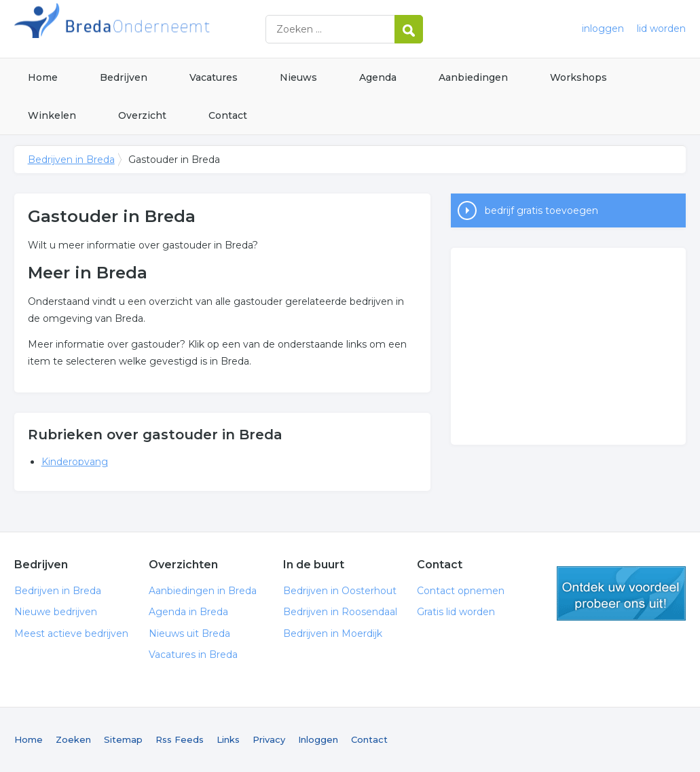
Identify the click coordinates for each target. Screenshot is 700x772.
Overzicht (142, 115)
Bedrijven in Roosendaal (340, 612)
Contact (228, 115)
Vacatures (214, 77)
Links (228, 739)
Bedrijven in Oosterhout (340, 591)
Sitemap (123, 739)
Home (43, 77)
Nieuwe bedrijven (56, 612)
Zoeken (73, 739)
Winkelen (52, 115)
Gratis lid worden (456, 612)
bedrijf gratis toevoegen (541, 210)
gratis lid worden (621, 593)
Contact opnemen (461, 591)
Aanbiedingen (473, 77)
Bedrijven (124, 77)
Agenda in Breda (188, 612)
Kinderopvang (75, 462)
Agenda (378, 77)
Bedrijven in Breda (184, 29)
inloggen (603, 29)
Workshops (578, 77)
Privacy (269, 739)
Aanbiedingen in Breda (203, 591)
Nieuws (298, 77)
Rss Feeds (180, 739)
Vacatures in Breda (193, 655)
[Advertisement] (568, 346)
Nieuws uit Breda (189, 633)
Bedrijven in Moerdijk (333, 633)
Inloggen (318, 739)
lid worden (661, 29)
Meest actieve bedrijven (71, 633)
